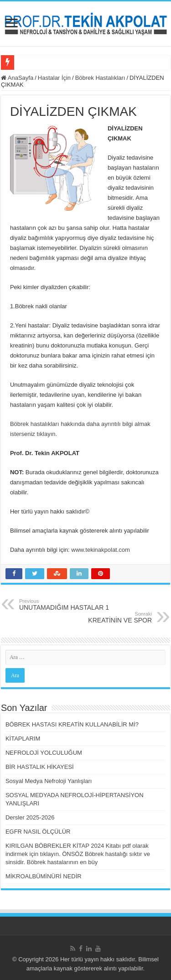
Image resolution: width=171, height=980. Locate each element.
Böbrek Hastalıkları (100, 78)
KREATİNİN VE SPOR (105, 617)
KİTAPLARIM (23, 739)
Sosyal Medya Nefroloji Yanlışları (49, 781)
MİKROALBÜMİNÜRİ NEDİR (44, 876)
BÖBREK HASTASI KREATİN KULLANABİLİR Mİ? (72, 724)
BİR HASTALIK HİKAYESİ (40, 767)
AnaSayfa (17, 78)
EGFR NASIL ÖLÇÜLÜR (38, 832)
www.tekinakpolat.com (101, 550)
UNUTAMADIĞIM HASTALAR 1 (66, 605)
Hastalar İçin (54, 78)
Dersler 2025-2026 (30, 817)
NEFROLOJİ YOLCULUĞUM (44, 753)
